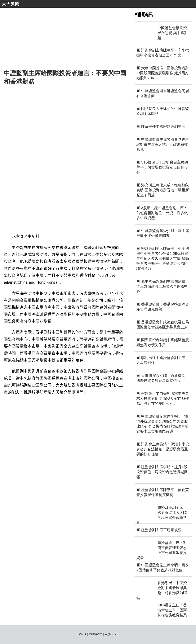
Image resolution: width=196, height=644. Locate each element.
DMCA (82, 634)
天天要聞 (11, 4)
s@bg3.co (111, 634)
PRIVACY (96, 634)
